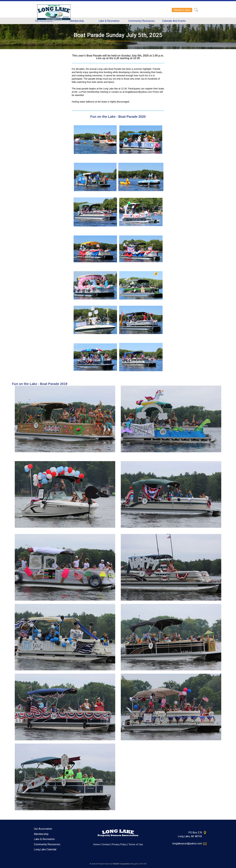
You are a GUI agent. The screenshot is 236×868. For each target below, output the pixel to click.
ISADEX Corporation (122, 864)
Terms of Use (136, 845)
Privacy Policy (119, 845)
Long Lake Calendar (45, 849)
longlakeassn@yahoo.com (187, 844)
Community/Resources (47, 844)
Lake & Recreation (44, 839)
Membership (41, 834)
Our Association (43, 829)
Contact (106, 845)
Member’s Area (182, 10)
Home (97, 845)
